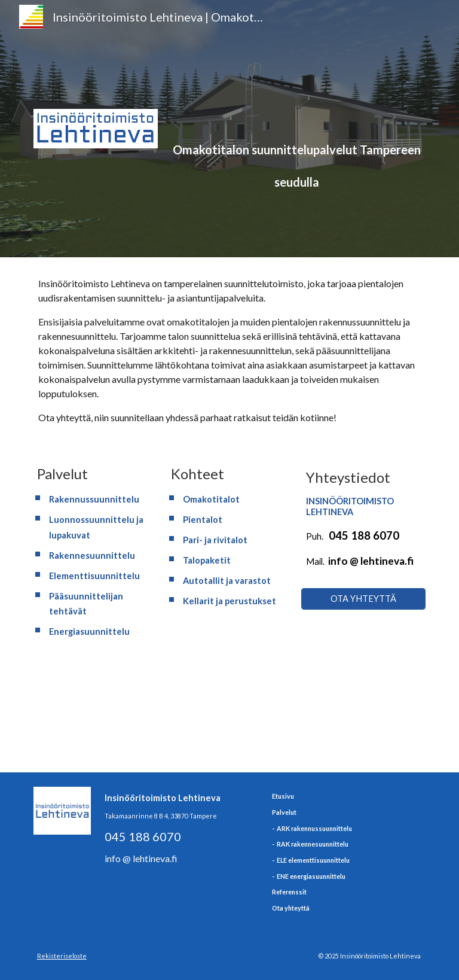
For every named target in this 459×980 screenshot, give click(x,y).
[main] (296, 112)
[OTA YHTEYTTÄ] (363, 598)
